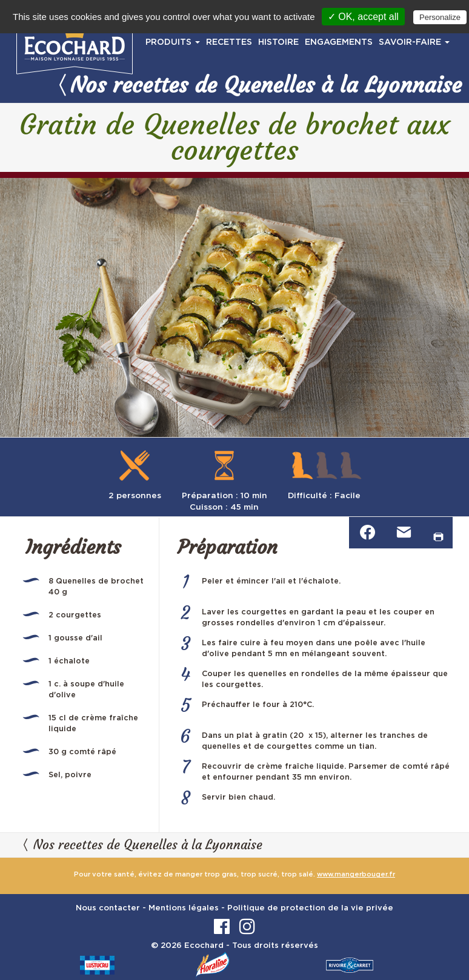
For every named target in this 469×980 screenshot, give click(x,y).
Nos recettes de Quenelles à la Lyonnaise (258, 85)
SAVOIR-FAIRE (414, 42)
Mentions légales (184, 908)
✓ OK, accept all (363, 17)
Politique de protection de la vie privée (310, 908)
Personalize (440, 17)
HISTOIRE (278, 42)
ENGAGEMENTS (339, 42)
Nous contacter (108, 908)
